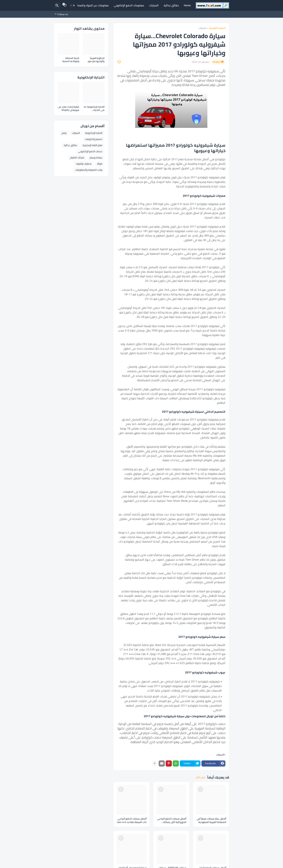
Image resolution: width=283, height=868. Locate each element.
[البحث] (57, 5)
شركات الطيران (77, 158)
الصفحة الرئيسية (217, 28)
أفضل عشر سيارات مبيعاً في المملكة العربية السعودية (211, 820)
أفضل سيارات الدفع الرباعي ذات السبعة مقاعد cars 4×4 (132, 820)
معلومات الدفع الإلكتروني (129, 5)
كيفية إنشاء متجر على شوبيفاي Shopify (68, 108)
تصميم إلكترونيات (94, 139)
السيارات (154, 5)
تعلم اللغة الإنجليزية (92, 145)
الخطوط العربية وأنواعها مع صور (96, 60)
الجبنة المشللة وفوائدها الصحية (71, 60)
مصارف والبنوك (84, 164)
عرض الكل (201, 777)
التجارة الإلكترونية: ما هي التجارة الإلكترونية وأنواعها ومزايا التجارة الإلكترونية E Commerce (94, 108)
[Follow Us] (62, 14)
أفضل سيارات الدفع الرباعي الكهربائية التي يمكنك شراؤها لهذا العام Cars (172, 820)
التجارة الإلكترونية (94, 133)
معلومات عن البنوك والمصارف (91, 5)
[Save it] (119, 62)
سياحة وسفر (96, 158)
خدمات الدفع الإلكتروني (90, 151)
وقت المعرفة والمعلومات (89, 170)
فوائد (100, 164)
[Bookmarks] (65, 5)
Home (187, 5)
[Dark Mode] (73, 5)
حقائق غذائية (171, 5)
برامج (64, 133)
